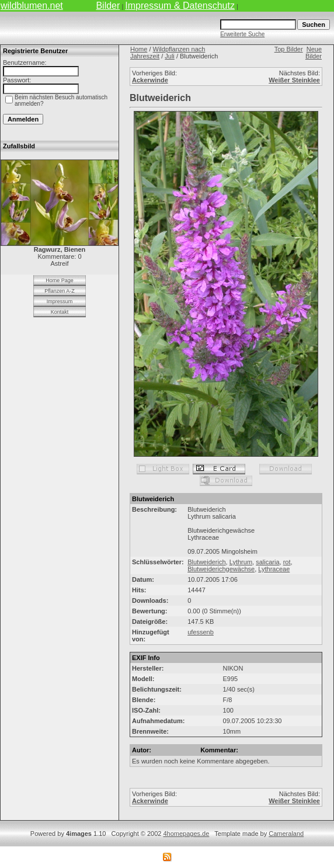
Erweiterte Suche (242, 34)
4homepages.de (186, 834)
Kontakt (60, 312)
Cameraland (286, 834)
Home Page (60, 280)
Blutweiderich (206, 562)
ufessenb (201, 632)
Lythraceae (274, 569)
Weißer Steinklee (294, 80)
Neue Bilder (314, 53)
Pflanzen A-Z (60, 291)
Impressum (60, 301)
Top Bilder (289, 49)
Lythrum (241, 562)
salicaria (267, 562)
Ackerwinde (150, 80)
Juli (170, 56)
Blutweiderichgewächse (221, 569)
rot (287, 562)
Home (139, 49)
